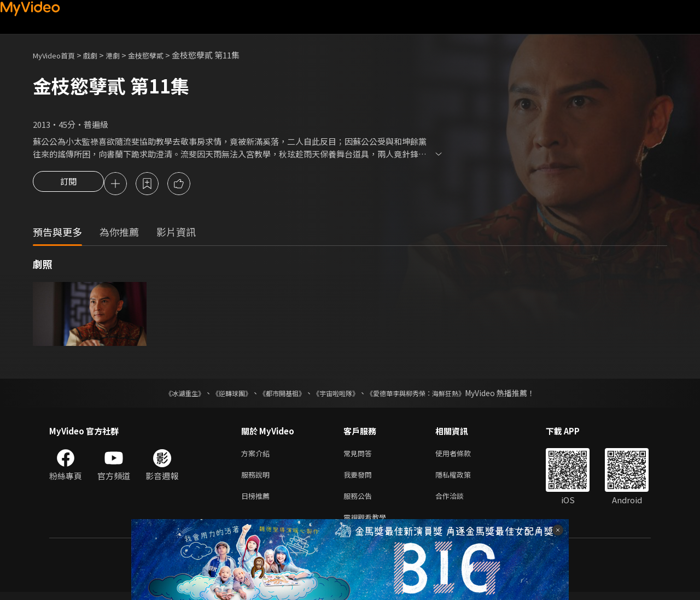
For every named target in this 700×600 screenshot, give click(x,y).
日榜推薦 (258, 501)
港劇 (124, 55)
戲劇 (99, 55)
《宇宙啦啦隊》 (338, 395)
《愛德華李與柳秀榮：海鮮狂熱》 (430, 395)
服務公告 (360, 501)
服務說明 (258, 478)
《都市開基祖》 (277, 395)
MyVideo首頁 (58, 55)
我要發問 (360, 478)
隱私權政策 (462, 478)
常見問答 (360, 455)
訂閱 (68, 185)
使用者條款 (462, 455)
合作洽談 (458, 501)
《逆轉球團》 (219, 395)
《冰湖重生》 (166, 395)
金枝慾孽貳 (161, 55)
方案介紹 (258, 455)
